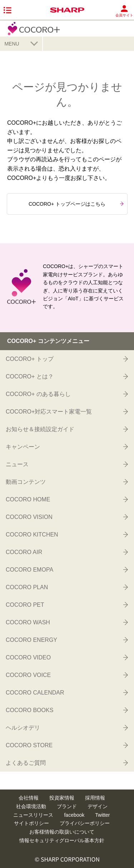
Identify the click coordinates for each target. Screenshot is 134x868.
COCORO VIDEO (66, 657)
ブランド (67, 806)
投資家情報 (62, 798)
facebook (74, 815)
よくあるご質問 (66, 763)
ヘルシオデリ (66, 728)
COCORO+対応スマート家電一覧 (66, 411)
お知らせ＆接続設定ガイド (66, 429)
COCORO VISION (66, 517)
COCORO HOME (66, 499)
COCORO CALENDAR (66, 692)
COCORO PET (66, 605)
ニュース (66, 464)
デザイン (98, 806)
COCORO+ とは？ (66, 376)
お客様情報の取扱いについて (62, 832)
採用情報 (95, 798)
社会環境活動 (31, 806)
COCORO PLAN (66, 587)
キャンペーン (66, 447)
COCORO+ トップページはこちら (76, 204)
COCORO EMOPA (66, 569)
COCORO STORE (66, 745)
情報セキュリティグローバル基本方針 (62, 840)
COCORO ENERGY (66, 640)
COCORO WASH (66, 622)
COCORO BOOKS (66, 710)
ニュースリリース (33, 815)
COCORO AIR (66, 552)
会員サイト (124, 11)
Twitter (102, 815)
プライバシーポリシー (85, 823)
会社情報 (29, 798)
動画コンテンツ (66, 482)
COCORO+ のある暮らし (66, 394)
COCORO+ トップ (66, 359)
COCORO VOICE (66, 675)
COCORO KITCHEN (66, 534)
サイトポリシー (31, 823)
